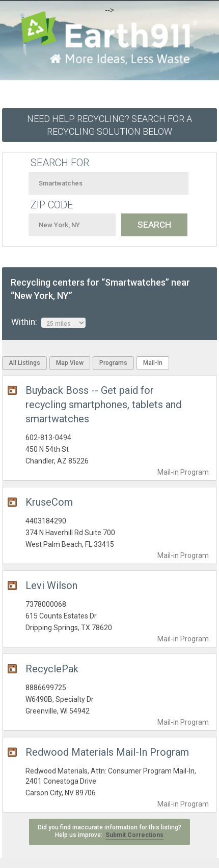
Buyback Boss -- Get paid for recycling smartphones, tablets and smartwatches (103, 405)
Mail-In (153, 363)
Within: (48, 322)
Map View (70, 363)
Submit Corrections (134, 835)
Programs (113, 363)
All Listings (24, 363)
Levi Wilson (51, 585)
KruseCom (49, 502)
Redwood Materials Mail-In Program (107, 752)
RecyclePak (52, 669)
